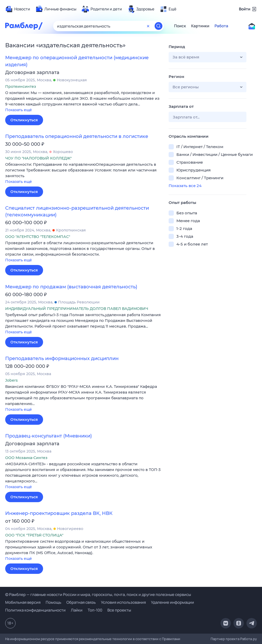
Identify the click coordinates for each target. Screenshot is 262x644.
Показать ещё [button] (19, 110)
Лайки (77, 610)
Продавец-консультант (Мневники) (49, 436)
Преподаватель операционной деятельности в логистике (77, 136)
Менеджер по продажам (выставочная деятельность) (71, 287)
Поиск (180, 26)
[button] (83, 102)
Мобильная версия (23, 602)
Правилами (171, 639)
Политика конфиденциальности (35, 610)
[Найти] (158, 26)
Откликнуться (24, 120)
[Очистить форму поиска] (148, 26)
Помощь (53, 602)
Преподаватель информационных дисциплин (62, 358)
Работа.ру (249, 639)
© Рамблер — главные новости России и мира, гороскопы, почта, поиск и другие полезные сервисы (98, 595)
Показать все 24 (185, 186)
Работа (221, 26)
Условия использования (123, 602)
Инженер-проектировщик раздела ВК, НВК (59, 513)
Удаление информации (173, 602)
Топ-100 (95, 610)
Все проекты (119, 610)
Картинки (200, 26)
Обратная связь (81, 602)
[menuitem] (18, 9)
